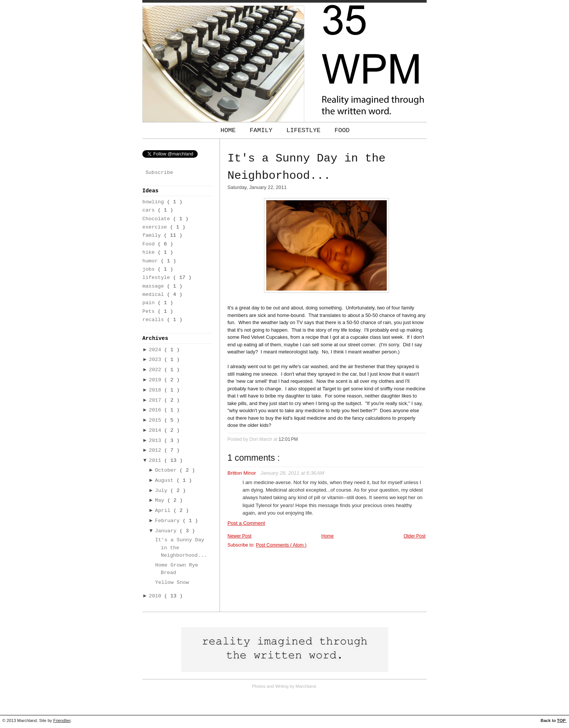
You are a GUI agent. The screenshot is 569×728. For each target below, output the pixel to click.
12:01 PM (288, 439)
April (164, 511)
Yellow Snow (172, 583)
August (166, 481)
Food (342, 130)
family (153, 235)
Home (230, 130)
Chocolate (158, 219)
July (163, 491)
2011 (156, 461)
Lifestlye (305, 130)
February (169, 521)
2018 (156, 390)
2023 (156, 360)
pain (150, 303)
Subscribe (159, 173)
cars (150, 210)
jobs (150, 269)
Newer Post (239, 536)
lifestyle (158, 278)
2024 (156, 350)
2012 (156, 450)
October (167, 470)
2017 (156, 400)
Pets (150, 311)
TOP (562, 720)
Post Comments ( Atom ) (281, 545)
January (167, 531)
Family (263, 130)
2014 (156, 430)
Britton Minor (243, 473)
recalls (155, 320)
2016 (156, 410)
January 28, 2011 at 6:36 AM (292, 473)
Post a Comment (246, 523)
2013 (156, 441)
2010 (156, 596)
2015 (156, 420)
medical (155, 295)
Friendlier (62, 720)
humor (152, 261)
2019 (156, 380)
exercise (156, 227)
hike (150, 252)
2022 (156, 370)
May (161, 500)
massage (155, 286)
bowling (155, 202)
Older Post (415, 536)
